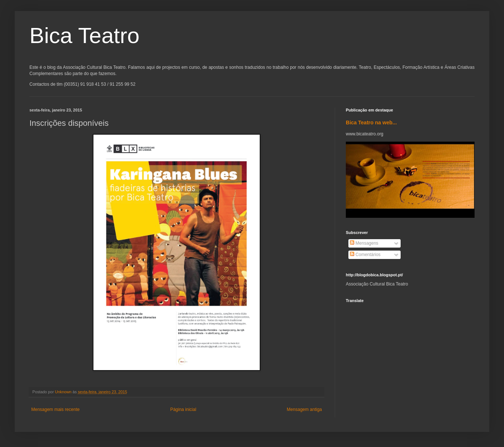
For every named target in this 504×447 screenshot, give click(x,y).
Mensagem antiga (304, 409)
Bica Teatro (84, 36)
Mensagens (364, 243)
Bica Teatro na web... (371, 123)
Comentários (365, 255)
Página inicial (183, 409)
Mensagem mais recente (55, 409)
